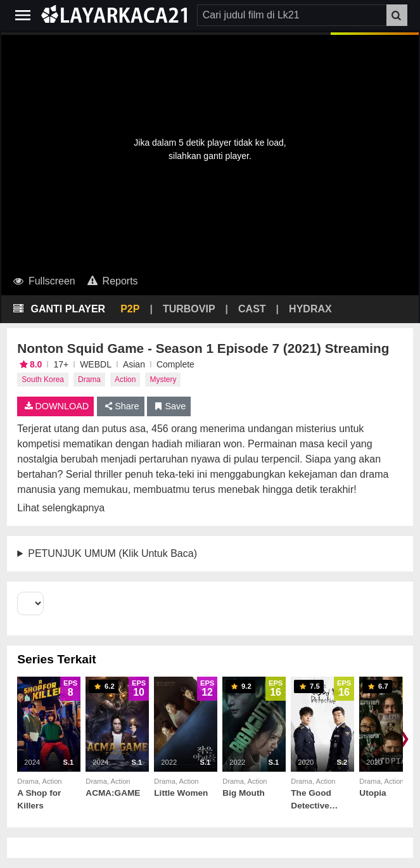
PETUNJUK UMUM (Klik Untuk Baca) (112, 553)
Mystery (163, 380)
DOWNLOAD (55, 406)
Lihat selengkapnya (61, 508)
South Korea (43, 380)
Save (169, 406)
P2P (130, 309)
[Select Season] (30, 603)
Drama (89, 380)
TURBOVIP (189, 309)
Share (121, 406)
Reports (112, 281)
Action (125, 380)
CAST (252, 309)
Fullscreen (43, 281)
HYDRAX (310, 309)
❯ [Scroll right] (404, 738)
